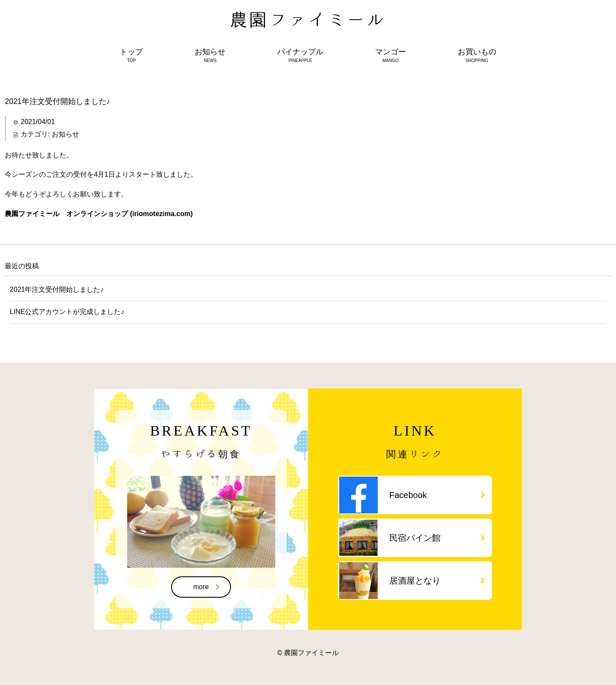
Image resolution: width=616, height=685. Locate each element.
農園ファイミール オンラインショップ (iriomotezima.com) (99, 214)
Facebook (437, 495)
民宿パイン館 (437, 538)
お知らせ (65, 134)
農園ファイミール (308, 19)
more (207, 587)
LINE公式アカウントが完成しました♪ (67, 312)
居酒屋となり (437, 581)
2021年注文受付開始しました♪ (57, 289)
